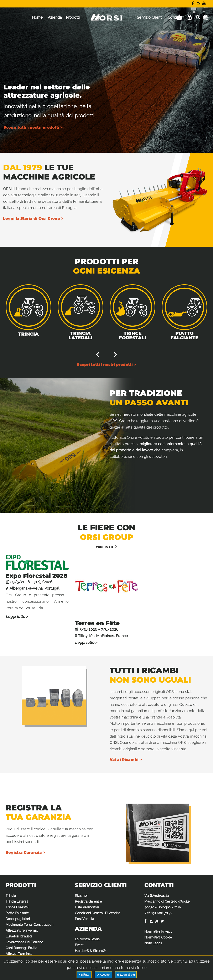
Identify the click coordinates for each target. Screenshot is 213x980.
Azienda (55, 17)
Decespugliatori (18, 919)
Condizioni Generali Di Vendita (98, 913)
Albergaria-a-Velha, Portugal (34, 588)
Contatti (174, 17)
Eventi (79, 945)
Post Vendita (84, 919)
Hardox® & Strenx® (90, 951)
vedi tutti (104, 547)
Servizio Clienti (150, 17)
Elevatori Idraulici (19, 936)
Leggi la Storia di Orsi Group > (33, 219)
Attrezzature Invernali (22, 931)
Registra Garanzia (88, 901)
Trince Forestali (133, 336)
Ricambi (81, 896)
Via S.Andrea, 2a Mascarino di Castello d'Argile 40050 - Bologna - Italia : (167, 904)
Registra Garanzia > (25, 853)
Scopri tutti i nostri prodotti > (33, 127)
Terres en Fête (97, 623)
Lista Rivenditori (87, 907)
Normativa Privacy (158, 932)
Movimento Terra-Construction (29, 925)
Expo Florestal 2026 (37, 576)
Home (37, 17)
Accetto (103, 975)
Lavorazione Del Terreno (24, 942)
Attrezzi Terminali (19, 954)
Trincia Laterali (80, 336)
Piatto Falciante (185, 336)
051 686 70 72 (162, 913)
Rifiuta (84, 975)
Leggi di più (126, 975)
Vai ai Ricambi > (126, 760)
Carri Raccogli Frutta (21, 948)
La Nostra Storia (87, 939)
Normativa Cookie (158, 937)
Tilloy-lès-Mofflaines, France (103, 636)
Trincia (28, 334)
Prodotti (73, 17)
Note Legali (153, 943)
